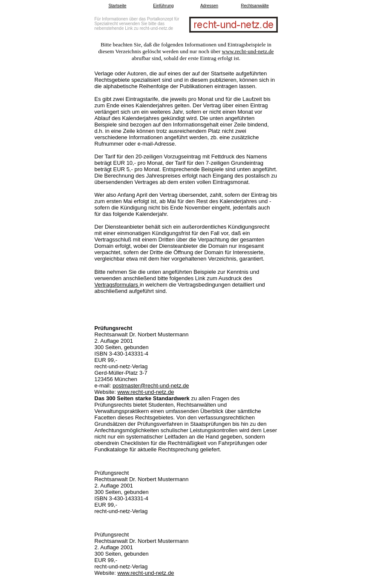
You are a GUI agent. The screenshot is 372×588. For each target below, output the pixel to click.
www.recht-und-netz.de (248, 51)
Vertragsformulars (117, 285)
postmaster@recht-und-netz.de (151, 386)
